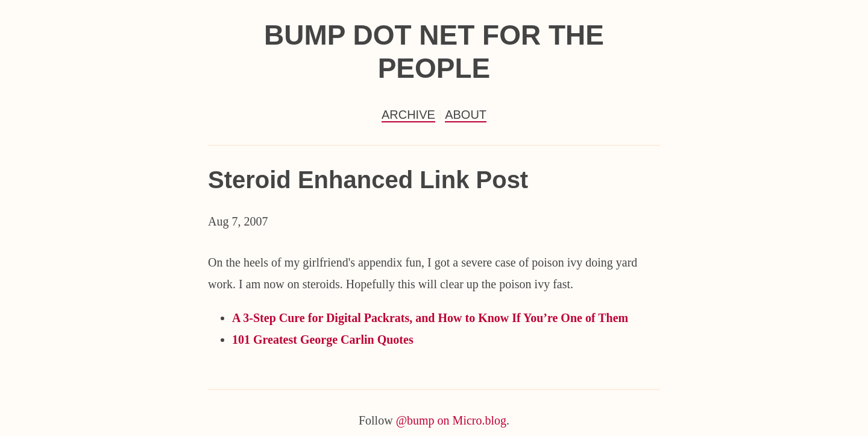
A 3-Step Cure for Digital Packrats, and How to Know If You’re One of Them (430, 318)
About (466, 115)
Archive (408, 115)
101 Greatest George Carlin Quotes (323, 340)
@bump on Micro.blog (451, 420)
